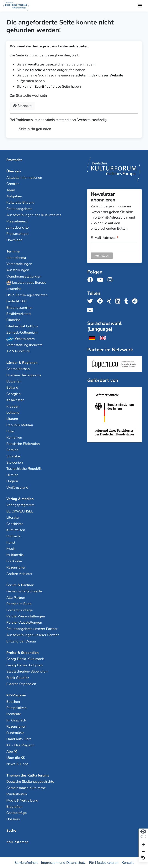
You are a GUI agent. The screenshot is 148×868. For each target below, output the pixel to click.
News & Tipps (17, 764)
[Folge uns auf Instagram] (111, 280)
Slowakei (13, 456)
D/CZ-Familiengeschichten (27, 295)
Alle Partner (16, 598)
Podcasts (13, 536)
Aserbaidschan (18, 369)
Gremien (13, 184)
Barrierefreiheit (26, 863)
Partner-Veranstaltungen (26, 616)
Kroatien (13, 406)
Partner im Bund (19, 604)
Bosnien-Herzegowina (24, 375)
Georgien (13, 394)
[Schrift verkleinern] (143, 852)
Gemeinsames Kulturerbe (26, 788)
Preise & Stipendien (23, 653)
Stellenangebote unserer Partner (32, 629)
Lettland (13, 413)
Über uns (14, 171)
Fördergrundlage (20, 610)
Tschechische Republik (24, 469)
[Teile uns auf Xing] (110, 301)
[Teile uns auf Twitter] (91, 301)
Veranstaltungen (19, 264)
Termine (13, 251)
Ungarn (12, 481)
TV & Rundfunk (18, 351)
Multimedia (15, 555)
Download (14, 240)
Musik (11, 549)
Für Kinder (14, 561)
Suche (11, 830)
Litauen (12, 419)
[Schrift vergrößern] (143, 845)
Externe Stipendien (21, 684)
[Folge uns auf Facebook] (91, 280)
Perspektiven (16, 708)
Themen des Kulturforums (28, 775)
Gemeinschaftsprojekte (24, 591)
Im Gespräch (16, 720)
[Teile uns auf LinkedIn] (119, 301)
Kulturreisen (16, 530)
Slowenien (15, 462)
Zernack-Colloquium (22, 332)
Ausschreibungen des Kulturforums (34, 215)
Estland (12, 387)
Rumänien (14, 437)
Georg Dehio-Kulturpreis (25, 659)
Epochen (13, 702)
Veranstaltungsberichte (24, 345)
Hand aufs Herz (19, 739)
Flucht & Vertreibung (22, 800)
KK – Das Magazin (20, 745)
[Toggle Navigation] (140, 6)
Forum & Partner (20, 585)
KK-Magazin (16, 695)
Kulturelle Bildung (20, 202)
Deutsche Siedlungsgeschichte (30, 782)
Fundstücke (15, 733)
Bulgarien (14, 381)
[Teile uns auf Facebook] (101, 301)
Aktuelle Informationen (24, 178)
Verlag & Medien (20, 499)
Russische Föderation (23, 444)
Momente (14, 714)
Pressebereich (17, 221)
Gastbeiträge (17, 813)
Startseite (23, 106)
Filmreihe (13, 320)
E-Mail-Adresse (105, 238)
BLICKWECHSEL (20, 511)
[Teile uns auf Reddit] (136, 301)
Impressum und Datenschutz (63, 863)
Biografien (14, 807)
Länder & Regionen (22, 363)
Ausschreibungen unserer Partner (32, 635)
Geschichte (15, 524)
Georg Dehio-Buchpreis (25, 665)
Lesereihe (14, 289)
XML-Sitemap (17, 842)
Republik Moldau (20, 425)
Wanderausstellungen (24, 276)
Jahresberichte (18, 227)
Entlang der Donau (21, 641)
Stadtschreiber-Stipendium (27, 671)
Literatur (13, 517)
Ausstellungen (18, 270)
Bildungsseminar (19, 308)
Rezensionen (16, 567)
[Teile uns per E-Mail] (91, 310)
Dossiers (13, 819)
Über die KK (16, 758)
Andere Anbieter (19, 574)
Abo (10, 751)
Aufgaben (14, 196)
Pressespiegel (17, 234)
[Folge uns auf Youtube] (101, 280)
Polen (11, 431)
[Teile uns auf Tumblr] (127, 301)
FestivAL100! (17, 301)
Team (11, 190)
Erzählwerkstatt (19, 314)
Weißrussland (17, 487)
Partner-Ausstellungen (24, 622)
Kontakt (128, 863)
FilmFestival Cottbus (22, 326)
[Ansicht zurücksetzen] (143, 858)
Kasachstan (15, 400)
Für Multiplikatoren (104, 863)
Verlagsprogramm (20, 505)
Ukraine (12, 475)
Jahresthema (16, 258)
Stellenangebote (19, 209)
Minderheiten (17, 794)
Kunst (11, 543)
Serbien (12, 450)
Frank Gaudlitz (18, 678)
